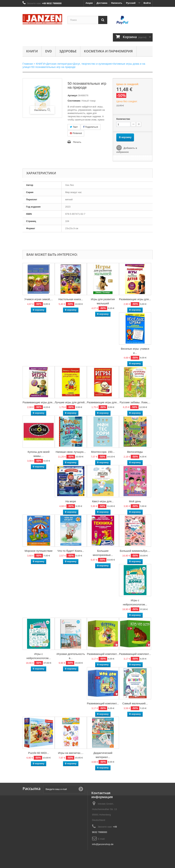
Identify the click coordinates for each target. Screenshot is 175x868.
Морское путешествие (39, 551)
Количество (123, 119)
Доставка (102, 3)
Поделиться (90, 127)
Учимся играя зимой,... (39, 299)
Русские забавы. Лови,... (135, 402)
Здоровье (68, 51)
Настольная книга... (71, 299)
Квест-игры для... (103, 501)
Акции (89, 3)
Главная (28, 64)
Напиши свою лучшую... (71, 452)
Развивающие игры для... (135, 299)
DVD (48, 51)
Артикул (72, 95)
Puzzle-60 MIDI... (39, 753)
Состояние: (74, 101)
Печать (77, 142)
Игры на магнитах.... (71, 753)
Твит (74, 127)
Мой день (135, 501)
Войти (147, 3)
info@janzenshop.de (103, 844)
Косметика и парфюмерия (108, 51)
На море (71, 501)
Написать (117, 3)
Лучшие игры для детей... (71, 402)
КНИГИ (32, 51)
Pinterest (76, 133)
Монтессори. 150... (103, 452)
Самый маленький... (135, 703)
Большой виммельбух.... (135, 551)
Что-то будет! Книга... (71, 551)
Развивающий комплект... (103, 654)
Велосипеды (135, 452)
